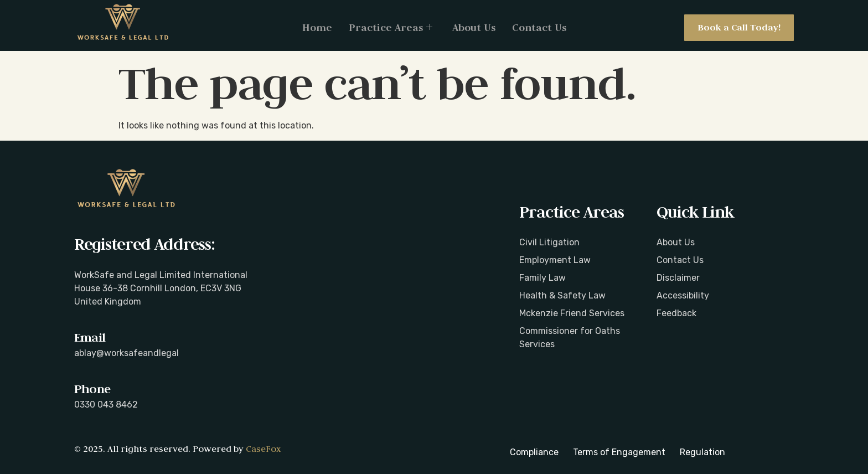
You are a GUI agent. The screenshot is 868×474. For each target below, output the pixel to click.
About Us (474, 27)
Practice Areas (391, 28)
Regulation (702, 452)
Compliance (534, 452)
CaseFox (263, 449)
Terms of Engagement (619, 452)
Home (317, 27)
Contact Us (539, 27)
